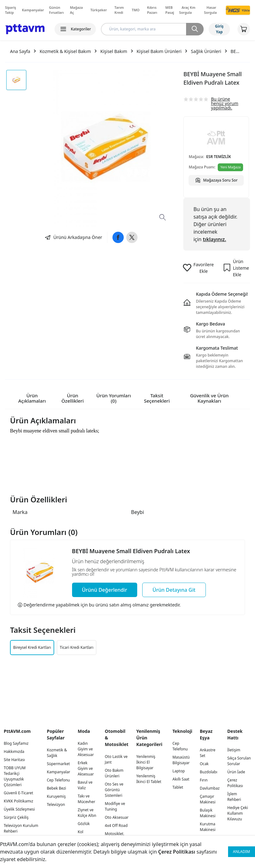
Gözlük (84, 824)
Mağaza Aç (76, 10)
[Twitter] (132, 237)
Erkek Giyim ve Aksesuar (86, 768)
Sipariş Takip (10, 10)
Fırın (204, 780)
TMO (136, 10)
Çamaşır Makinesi (208, 799)
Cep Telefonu (58, 780)
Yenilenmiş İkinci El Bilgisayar (146, 762)
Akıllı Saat (181, 779)
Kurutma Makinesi (208, 827)
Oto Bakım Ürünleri (114, 773)
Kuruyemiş (56, 796)
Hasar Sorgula (210, 10)
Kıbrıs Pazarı (152, 10)
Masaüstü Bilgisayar (181, 760)
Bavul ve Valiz (85, 785)
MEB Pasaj (170, 10)
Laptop (178, 771)
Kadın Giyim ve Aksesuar (86, 749)
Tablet (178, 787)
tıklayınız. (214, 239)
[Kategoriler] (75, 29)
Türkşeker (99, 10)
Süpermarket (58, 764)
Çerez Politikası (177, 852)
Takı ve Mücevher (86, 799)
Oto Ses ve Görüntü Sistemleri (114, 790)
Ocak (204, 764)
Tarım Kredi (119, 10)
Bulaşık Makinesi (208, 813)
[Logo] (25, 29)
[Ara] (195, 29)
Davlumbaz (210, 788)
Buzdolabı (209, 772)
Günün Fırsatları (56, 10)
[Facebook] (118, 237)
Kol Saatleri (84, 835)
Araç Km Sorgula (187, 10)
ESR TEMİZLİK (219, 157)
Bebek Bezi (56, 788)
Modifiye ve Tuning (115, 806)
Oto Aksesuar (117, 817)
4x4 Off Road (116, 826)
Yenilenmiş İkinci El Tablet (149, 779)
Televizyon (56, 804)
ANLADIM (242, 852)
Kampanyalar (33, 10)
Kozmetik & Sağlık (57, 753)
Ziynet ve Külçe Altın (87, 813)
